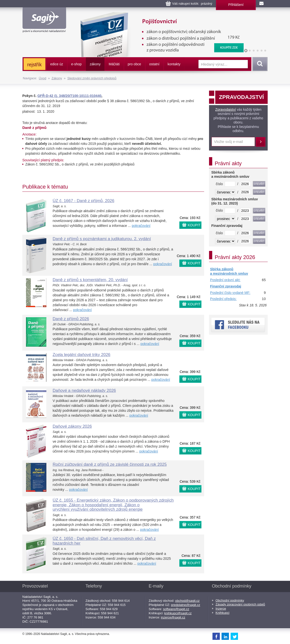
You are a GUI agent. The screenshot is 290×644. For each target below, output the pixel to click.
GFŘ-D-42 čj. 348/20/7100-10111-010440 (69, 96)
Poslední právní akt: (225, 280)
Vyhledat (259, 64)
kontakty (174, 64)
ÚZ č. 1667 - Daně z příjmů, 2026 (84, 201)
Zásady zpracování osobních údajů (240, 604)
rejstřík (34, 65)
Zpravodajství (225, 110)
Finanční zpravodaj (226, 286)
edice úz (57, 64)
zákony (95, 64)
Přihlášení (236, 5)
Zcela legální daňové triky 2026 (82, 355)
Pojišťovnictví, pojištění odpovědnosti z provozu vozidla (159, 15)
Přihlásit (261, 142)
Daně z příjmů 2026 (71, 319)
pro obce (134, 64)
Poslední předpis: (223, 299)
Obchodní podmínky (230, 600)
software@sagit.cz (176, 609)
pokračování (141, 226)
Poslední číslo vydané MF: (230, 293)
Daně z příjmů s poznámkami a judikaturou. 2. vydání (102, 239)
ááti (114, 64)
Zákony (57, 78)
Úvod (42, 78)
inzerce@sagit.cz (173, 617)
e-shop (76, 64)
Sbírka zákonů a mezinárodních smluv (229, 271)
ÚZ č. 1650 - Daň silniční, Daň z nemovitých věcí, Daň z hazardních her (104, 541)
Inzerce (221, 609)
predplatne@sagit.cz (186, 605)
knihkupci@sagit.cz (178, 613)
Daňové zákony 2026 (72, 426)
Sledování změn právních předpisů (92, 78)
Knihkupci (223, 613)
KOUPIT (194, 225)
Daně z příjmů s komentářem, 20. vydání (90, 280)
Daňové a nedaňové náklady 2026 (84, 391)
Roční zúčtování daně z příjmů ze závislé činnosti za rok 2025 (110, 464)
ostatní (154, 64)
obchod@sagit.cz (187, 601)
